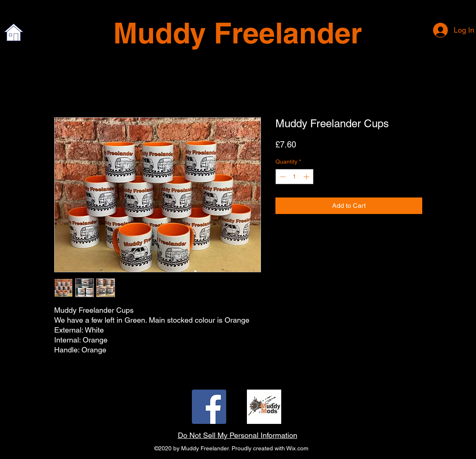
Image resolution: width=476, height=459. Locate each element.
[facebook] (209, 407)
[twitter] (264, 407)
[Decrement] (282, 177)
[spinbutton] (294, 177)
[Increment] (307, 177)
